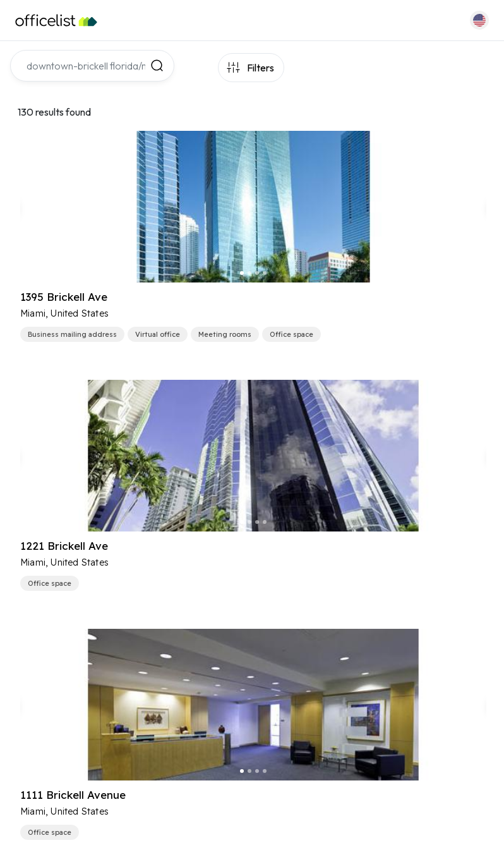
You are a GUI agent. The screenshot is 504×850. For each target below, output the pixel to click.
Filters (261, 68)
